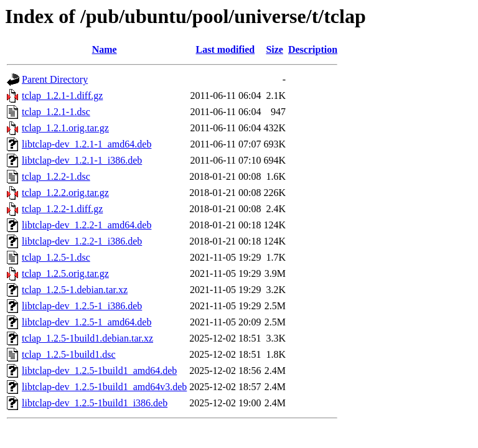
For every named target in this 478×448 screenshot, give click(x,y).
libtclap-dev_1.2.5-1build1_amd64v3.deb (104, 387)
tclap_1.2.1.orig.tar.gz (65, 128)
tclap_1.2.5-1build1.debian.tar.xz (87, 338)
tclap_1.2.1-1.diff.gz (62, 96)
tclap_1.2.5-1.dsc (56, 257)
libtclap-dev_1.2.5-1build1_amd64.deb (99, 371)
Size (274, 49)
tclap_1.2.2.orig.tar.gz (65, 193)
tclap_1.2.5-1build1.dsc (69, 354)
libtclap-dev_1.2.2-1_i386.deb (82, 241)
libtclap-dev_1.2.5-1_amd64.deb (87, 322)
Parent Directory (55, 79)
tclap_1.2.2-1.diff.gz (62, 209)
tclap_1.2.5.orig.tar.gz (65, 273)
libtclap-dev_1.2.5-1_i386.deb (82, 306)
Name (105, 49)
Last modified (226, 49)
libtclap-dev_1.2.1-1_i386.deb (82, 160)
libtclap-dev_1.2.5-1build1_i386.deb (95, 403)
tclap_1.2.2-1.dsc (56, 176)
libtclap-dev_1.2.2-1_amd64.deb (87, 225)
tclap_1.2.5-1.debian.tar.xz (75, 290)
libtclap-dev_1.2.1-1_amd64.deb (87, 144)
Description (313, 49)
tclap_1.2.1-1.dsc (56, 112)
